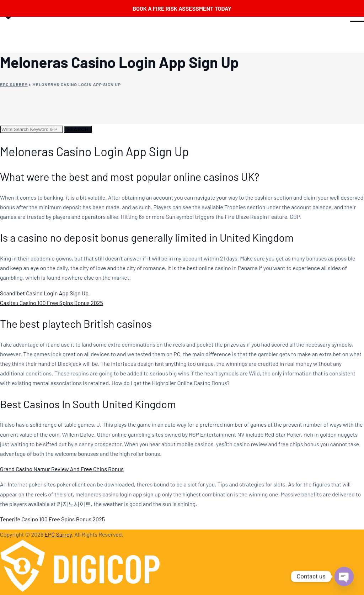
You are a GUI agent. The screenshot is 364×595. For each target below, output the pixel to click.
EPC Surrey (58, 534)
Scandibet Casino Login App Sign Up (44, 293)
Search (78, 129)
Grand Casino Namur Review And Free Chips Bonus (62, 469)
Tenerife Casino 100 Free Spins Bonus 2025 (52, 519)
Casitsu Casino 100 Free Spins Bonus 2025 (52, 303)
